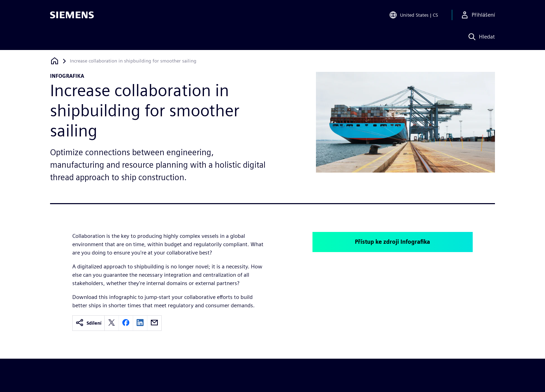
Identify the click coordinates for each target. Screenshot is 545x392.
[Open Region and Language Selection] (413, 15)
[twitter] (112, 323)
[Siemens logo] (72, 15)
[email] (154, 323)
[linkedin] (140, 323)
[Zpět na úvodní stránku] (55, 61)
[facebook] (126, 323)
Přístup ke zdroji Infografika (392, 242)
